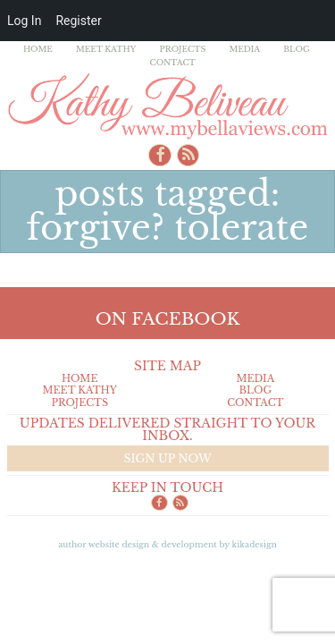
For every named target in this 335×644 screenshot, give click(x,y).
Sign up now (167, 458)
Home (38, 49)
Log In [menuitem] (24, 21)
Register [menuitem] (78, 21)
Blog (297, 49)
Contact (173, 62)
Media (244, 49)
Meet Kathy (106, 49)
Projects (183, 49)
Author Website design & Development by (167, 544)
